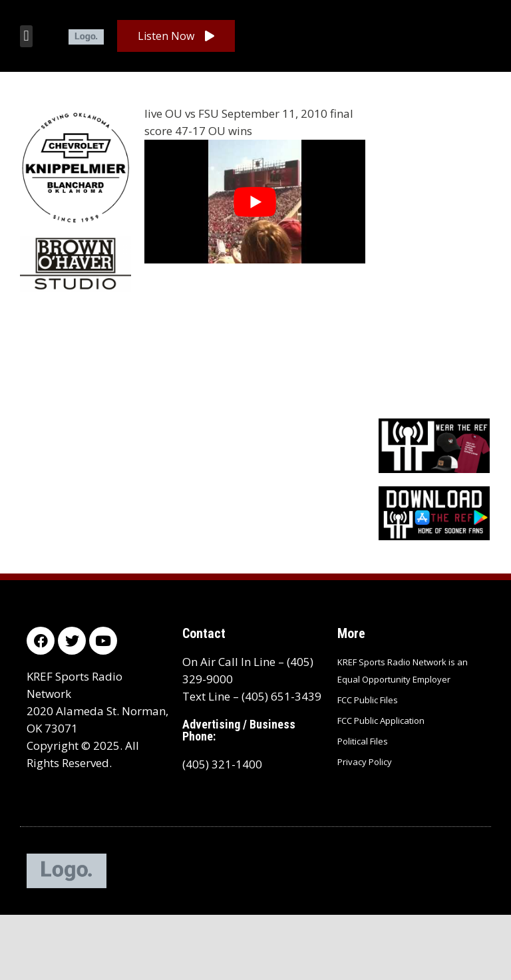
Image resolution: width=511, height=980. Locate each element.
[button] (26, 36)
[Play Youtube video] (255, 202)
